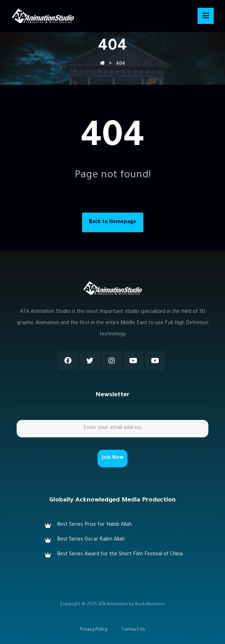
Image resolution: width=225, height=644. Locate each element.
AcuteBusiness (150, 605)
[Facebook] (68, 361)
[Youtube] (133, 361)
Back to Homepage (113, 222)
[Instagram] (112, 361)
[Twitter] (90, 361)
